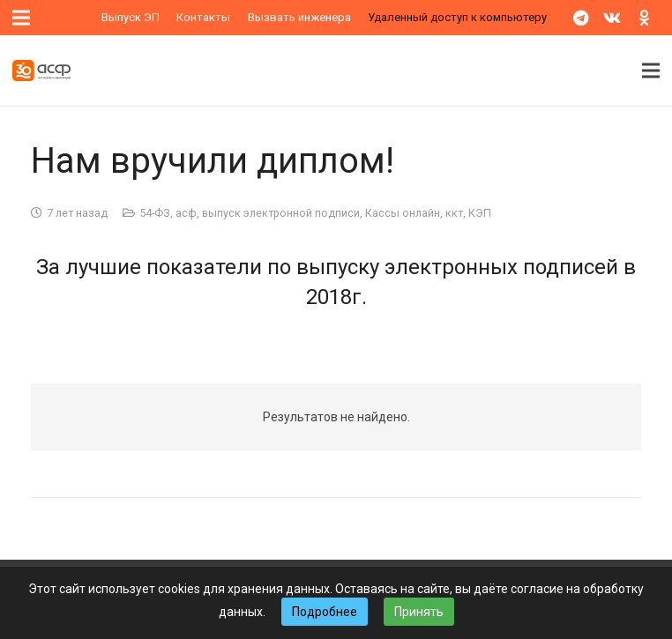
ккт (454, 213)
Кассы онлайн (403, 213)
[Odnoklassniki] (644, 18)
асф (186, 213)
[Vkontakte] (612, 18)
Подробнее (325, 612)
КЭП (480, 213)
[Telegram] (580, 18)
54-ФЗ (155, 213)
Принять (419, 612)
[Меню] (651, 71)
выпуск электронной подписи (281, 213)
